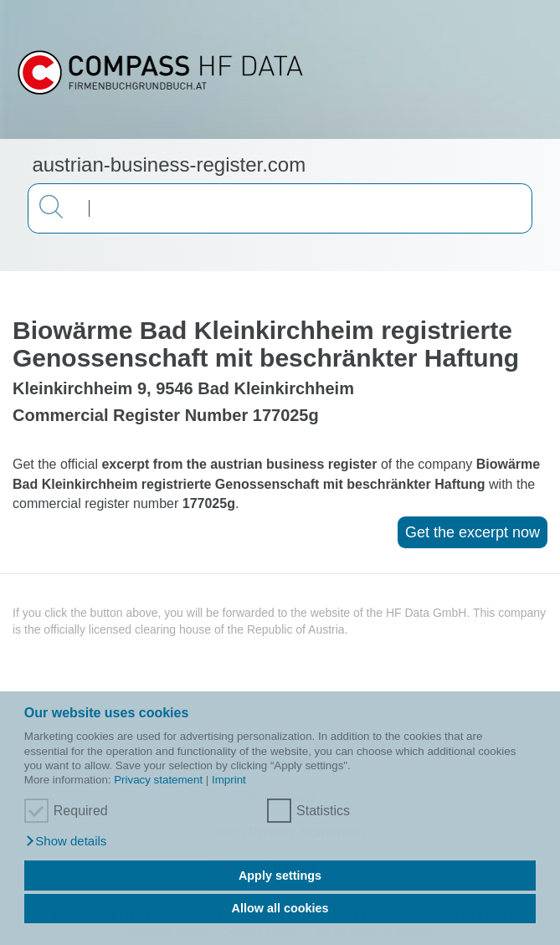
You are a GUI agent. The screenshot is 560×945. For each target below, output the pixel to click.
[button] (66, 841)
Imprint (229, 780)
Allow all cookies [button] (280, 908)
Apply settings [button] (280, 876)
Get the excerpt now (473, 532)
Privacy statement (158, 780)
